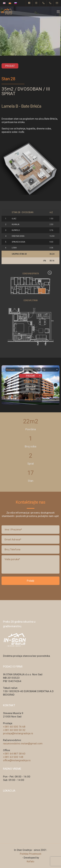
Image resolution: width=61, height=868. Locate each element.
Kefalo (30, 861)
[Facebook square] (29, 3)
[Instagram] (36, 3)
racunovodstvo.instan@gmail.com (23, 743)
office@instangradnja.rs (17, 760)
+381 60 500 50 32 (14, 730)
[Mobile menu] (58, 12)
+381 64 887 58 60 (14, 754)
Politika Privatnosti (31, 854)
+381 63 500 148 (13, 757)
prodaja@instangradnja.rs (18, 733)
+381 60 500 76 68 (14, 727)
